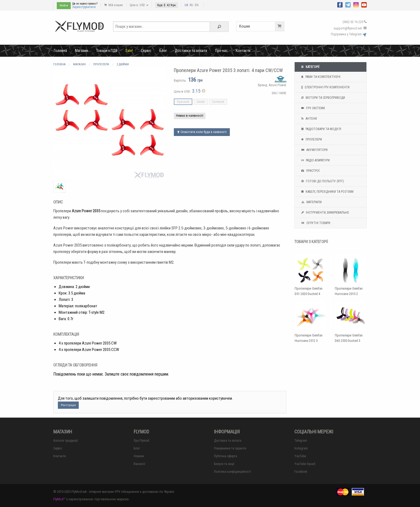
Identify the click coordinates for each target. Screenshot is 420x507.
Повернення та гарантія (230, 448)
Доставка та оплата (191, 51)
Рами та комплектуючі (320, 77)
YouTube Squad (305, 464)
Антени (308, 119)
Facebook (301, 472)
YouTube (300, 456)
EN (197, 5)
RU (191, 5)
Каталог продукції (66, 441)
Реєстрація (68, 405)
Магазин (82, 51)
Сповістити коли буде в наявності (202, 132)
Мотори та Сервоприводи (322, 98)
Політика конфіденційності (232, 472)
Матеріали (311, 202)
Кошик (262, 26)
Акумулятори (314, 150)
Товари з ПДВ (107, 51)
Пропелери (311, 139)
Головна (60, 51)
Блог (163, 51)
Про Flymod (141, 441)
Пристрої (310, 171)
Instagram (301, 448)
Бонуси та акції (224, 464)
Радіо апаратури (315, 160)
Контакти (243, 51)
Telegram (301, 441)
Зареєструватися (84, 7)
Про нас (221, 51)
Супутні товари (315, 223)
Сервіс (146, 51)
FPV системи (312, 108)
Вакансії (139, 464)
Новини (139, 456)
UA (186, 5)
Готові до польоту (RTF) (322, 181)
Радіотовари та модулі (321, 129)
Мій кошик (114, 5)
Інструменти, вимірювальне (325, 213)
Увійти (64, 5)
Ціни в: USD (139, 5)
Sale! (129, 51)
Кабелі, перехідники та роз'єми (327, 192)
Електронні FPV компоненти (325, 87)
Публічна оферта (226, 456)
